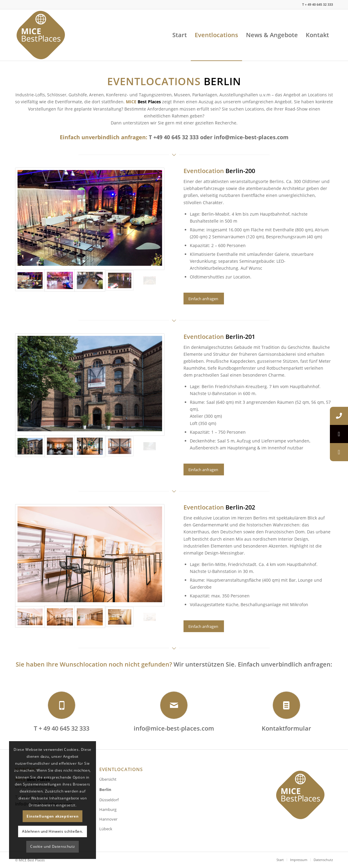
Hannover (108, 819)
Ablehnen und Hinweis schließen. (53, 831)
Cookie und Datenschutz (53, 846)
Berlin (105, 789)
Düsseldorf (109, 800)
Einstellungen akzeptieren (53, 816)
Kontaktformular (286, 728)
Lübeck (106, 829)
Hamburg (108, 809)
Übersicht (108, 779)
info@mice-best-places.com (251, 137)
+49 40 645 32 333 (176, 137)
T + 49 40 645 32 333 (62, 728)
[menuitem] (180, 35)
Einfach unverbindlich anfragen (103, 137)
